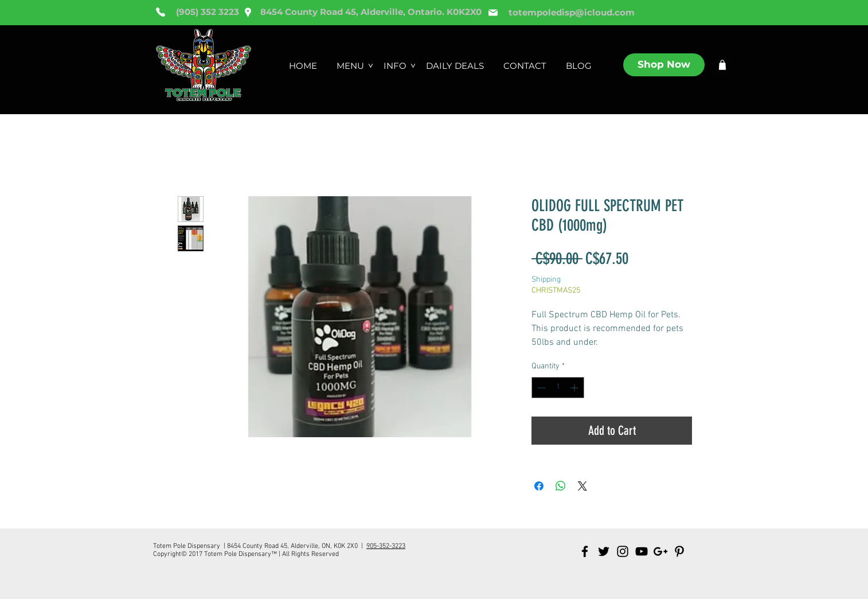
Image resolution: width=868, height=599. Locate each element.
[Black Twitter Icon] (604, 551)
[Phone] (161, 12)
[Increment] (575, 388)
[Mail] (493, 13)
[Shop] (722, 65)
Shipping (546, 280)
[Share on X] (582, 486)
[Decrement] (540, 388)
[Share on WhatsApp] (561, 486)
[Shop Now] (664, 65)
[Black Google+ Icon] (660, 551)
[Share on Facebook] (539, 486)
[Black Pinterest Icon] (679, 551)
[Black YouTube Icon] (642, 551)
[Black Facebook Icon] (585, 551)
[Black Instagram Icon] (623, 551)
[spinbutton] (558, 388)
